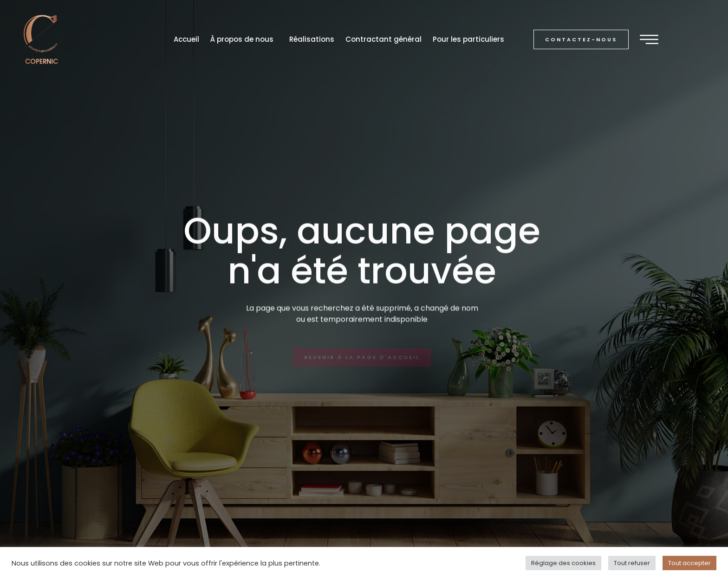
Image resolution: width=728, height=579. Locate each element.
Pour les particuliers (468, 39)
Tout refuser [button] (632, 563)
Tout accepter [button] (689, 563)
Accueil (186, 39)
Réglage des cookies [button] (563, 563)
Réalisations (312, 39)
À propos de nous (244, 39)
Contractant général (383, 39)
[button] (581, 40)
